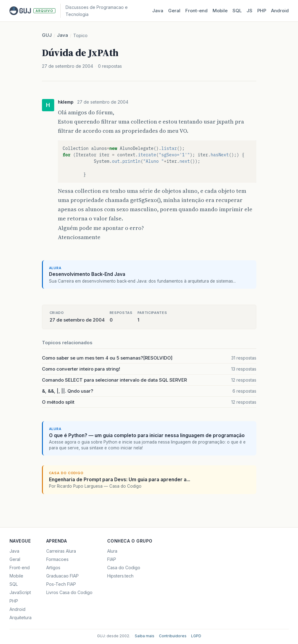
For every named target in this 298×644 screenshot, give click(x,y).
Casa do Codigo (124, 568)
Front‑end (196, 11)
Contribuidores (173, 636)
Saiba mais (145, 636)
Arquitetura (21, 617)
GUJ (47, 35)
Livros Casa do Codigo (69, 592)
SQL (237, 11)
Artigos (53, 568)
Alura (112, 551)
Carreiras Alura (61, 551)
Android (280, 11)
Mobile (220, 11)
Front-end (20, 568)
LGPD (196, 636)
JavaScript (20, 592)
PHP (262, 11)
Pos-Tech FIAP (61, 584)
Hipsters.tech (120, 576)
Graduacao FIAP (62, 576)
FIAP (112, 559)
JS (249, 11)
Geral (174, 11)
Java (158, 11)
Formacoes (57, 559)
